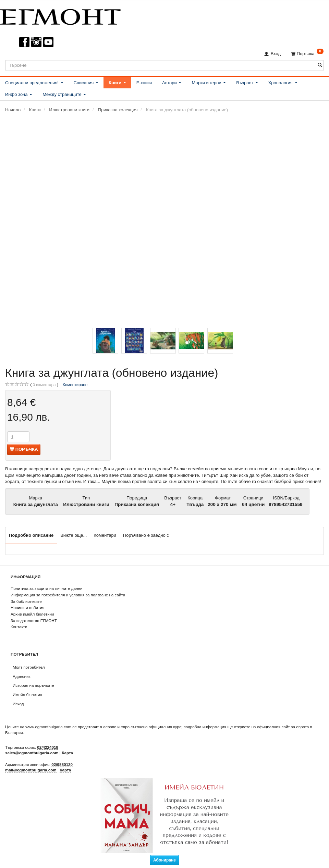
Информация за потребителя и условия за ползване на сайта (68, 595)
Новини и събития (27, 607)
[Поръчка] (307, 54)
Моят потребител (29, 667)
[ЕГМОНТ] (60, 16)
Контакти (19, 627)
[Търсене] (320, 65)
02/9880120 (62, 764)
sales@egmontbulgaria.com (32, 753)
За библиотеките (26, 601)
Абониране (164, 860)
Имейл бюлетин (27, 695)
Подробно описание (31, 535)
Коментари (105, 535)
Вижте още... (74, 535)
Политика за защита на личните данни (46, 588)
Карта (67, 753)
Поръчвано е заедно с (146, 535)
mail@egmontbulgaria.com (31, 770)
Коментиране (75, 385)
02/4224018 (48, 747)
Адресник (22, 676)
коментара (44, 385)
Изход (18, 704)
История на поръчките (33, 685)
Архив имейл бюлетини (32, 614)
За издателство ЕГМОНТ (34, 621)
